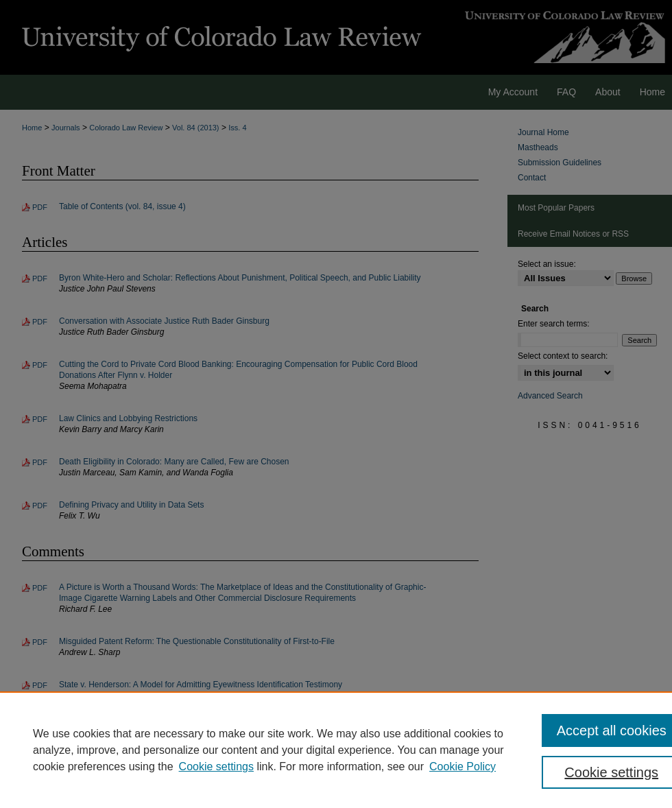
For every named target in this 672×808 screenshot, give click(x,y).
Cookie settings (216, 767)
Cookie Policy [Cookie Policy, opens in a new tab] (463, 767)
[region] (336, 750)
